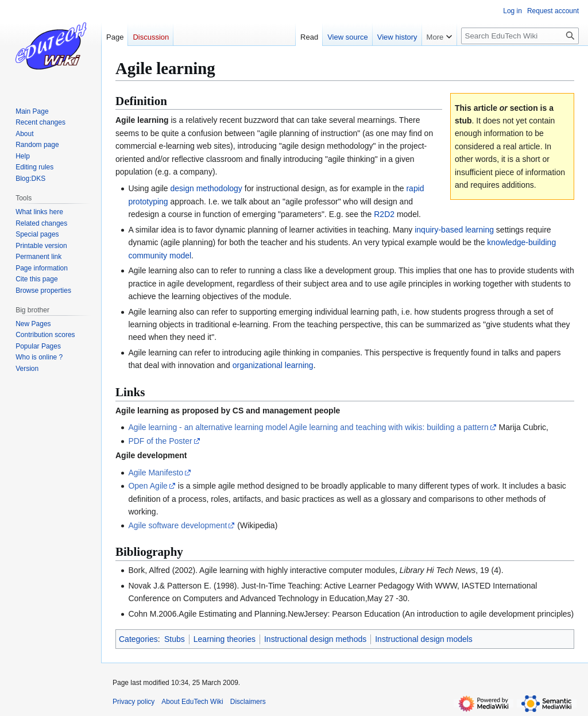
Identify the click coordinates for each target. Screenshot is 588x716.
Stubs (175, 639)
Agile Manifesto (156, 473)
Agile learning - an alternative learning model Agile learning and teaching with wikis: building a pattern (308, 427)
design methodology (206, 188)
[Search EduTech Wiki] (520, 36)
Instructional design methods (315, 639)
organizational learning (273, 365)
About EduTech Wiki (192, 702)
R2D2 (384, 214)
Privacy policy (134, 702)
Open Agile (148, 486)
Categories (138, 639)
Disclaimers (248, 702)
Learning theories (225, 639)
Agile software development (177, 525)
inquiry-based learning (454, 230)
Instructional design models (424, 639)
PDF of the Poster (160, 441)
